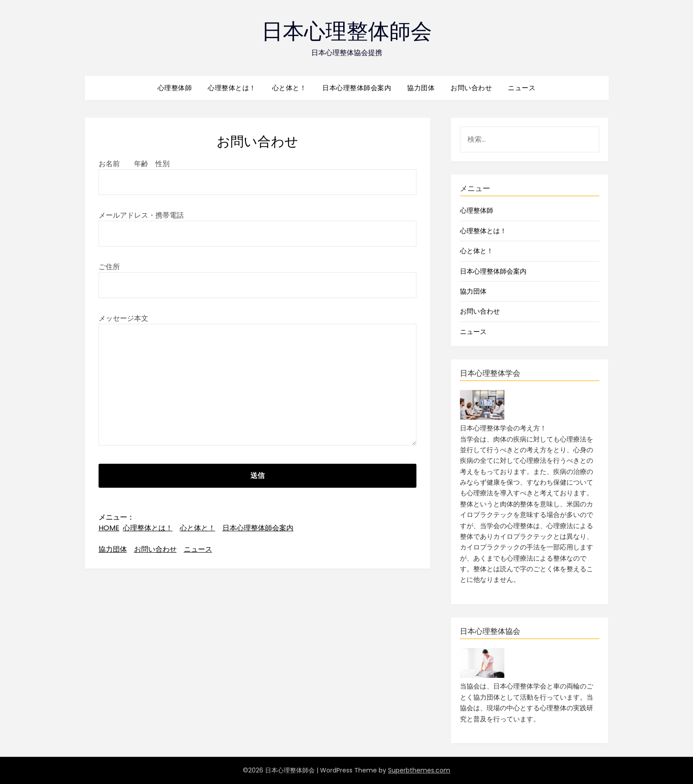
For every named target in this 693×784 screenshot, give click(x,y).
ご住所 (258, 276)
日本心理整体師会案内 (357, 88)
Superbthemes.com (419, 770)
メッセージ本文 (258, 381)
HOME (109, 528)
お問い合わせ (471, 88)
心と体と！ (289, 88)
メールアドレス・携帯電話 (258, 224)
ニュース (522, 88)
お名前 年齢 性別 (258, 173)
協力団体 (421, 88)
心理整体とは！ (232, 88)
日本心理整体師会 (347, 31)
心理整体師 (175, 88)
